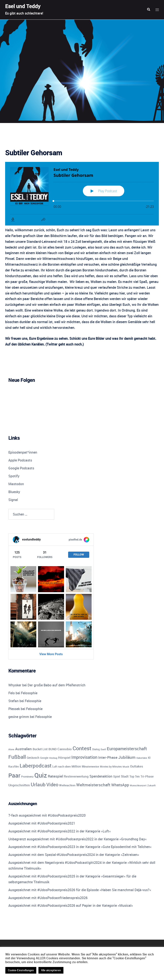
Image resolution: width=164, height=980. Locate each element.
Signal (13, 500)
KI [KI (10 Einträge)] (149, 758)
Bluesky (14, 492)
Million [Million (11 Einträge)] (76, 766)
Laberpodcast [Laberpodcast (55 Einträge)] (36, 765)
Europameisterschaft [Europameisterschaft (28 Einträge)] (127, 749)
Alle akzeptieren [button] (51, 970)
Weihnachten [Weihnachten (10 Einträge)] (67, 785)
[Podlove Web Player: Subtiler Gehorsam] (82, 194)
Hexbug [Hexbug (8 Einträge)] (53, 758)
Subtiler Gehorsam (34, 153)
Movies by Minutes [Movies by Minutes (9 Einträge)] (111, 767)
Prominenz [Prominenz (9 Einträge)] (27, 777)
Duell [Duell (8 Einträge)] (103, 749)
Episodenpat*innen (23, 452)
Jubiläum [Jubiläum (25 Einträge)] (127, 757)
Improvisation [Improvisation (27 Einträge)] (84, 757)
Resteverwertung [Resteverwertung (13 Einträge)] (76, 776)
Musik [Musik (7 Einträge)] (126, 767)
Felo (12, 693)
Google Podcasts (21, 468)
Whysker (15, 685)
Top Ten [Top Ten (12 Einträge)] (135, 776)
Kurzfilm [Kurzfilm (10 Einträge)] (14, 766)
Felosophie (29, 693)
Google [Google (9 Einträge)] (44, 758)
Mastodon (16, 484)
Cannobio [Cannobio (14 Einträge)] (65, 749)
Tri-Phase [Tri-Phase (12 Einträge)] (147, 776)
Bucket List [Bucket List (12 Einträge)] (40, 749)
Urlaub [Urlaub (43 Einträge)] (38, 784)
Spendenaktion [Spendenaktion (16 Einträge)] (101, 776)
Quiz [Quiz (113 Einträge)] (41, 775)
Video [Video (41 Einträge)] (52, 784)
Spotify (14, 476)
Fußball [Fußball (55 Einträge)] (17, 757)
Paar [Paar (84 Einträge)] (14, 775)
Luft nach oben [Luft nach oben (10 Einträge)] (61, 766)
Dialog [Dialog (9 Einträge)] (96, 749)
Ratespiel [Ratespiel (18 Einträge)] (55, 776)
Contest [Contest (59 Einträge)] (82, 748)
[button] (148, 10)
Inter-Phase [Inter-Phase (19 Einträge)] (108, 757)
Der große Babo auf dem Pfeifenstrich (56, 685)
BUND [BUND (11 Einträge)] (53, 749)
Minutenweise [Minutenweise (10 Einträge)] (90, 766)
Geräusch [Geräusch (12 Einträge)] (33, 758)
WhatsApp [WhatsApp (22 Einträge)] (120, 785)
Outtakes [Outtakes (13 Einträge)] (137, 766)
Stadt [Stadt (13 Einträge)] (125, 776)
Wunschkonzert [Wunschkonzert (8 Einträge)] (138, 785)
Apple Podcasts (20, 460)
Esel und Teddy (23, 6)
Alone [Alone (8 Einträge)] (11, 749)
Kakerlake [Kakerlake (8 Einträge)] (142, 758)
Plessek (14, 709)
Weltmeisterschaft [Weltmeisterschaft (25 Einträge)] (93, 785)
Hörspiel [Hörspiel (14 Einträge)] (64, 757)
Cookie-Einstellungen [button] (21, 970)
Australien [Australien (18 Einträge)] (23, 749)
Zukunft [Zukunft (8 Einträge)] (152, 785)
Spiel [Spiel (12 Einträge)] (117, 776)
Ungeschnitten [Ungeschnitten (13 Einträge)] (19, 785)
